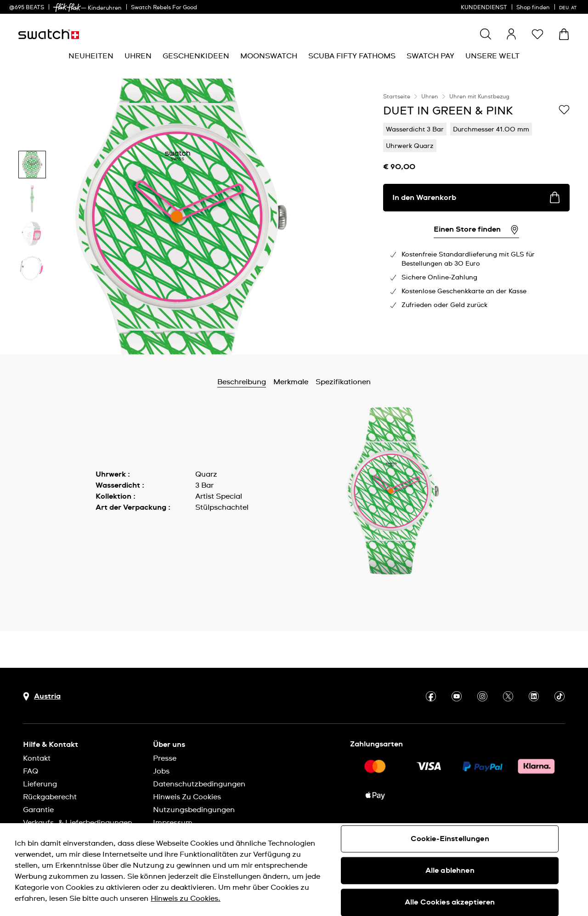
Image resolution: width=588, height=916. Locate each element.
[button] (537, 34)
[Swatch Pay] (430, 56)
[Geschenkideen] (196, 56)
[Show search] (486, 34)
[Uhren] (138, 56)
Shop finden (533, 8)
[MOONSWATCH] (269, 56)
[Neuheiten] (91, 56)
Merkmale (291, 382)
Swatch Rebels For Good (164, 8)
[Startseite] (49, 34)
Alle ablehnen (450, 870)
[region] (476, 216)
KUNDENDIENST (484, 8)
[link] (67, 8)
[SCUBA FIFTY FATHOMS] (352, 56)
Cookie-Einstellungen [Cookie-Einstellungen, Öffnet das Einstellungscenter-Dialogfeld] (450, 839)
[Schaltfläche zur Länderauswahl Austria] (42, 697)
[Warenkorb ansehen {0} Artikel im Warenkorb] (564, 34)
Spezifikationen (343, 382)
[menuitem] (91, 56)
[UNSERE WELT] (492, 56)
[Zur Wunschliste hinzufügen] (564, 110)
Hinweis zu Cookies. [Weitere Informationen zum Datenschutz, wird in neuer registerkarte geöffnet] (186, 899)
